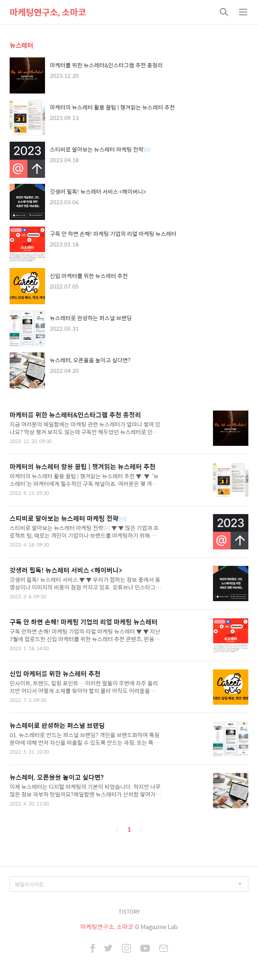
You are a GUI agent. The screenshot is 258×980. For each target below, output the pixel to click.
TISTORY (129, 912)
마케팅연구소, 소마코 (48, 12)
